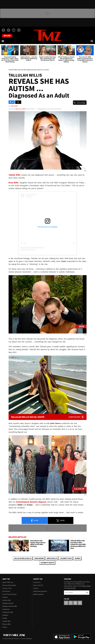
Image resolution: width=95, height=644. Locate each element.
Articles (5, 597)
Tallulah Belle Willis (23, 558)
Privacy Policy (86, 586)
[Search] (92, 41)
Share (34, 521)
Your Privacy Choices (9, 594)
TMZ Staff (14, 106)
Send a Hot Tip (38, 585)
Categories (6, 609)
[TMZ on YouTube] (75, 603)
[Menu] (3, 41)
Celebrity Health (47, 563)
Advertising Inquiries (40, 591)
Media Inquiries (38, 594)
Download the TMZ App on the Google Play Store (82, 637)
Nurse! (77, 558)
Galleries (5, 615)
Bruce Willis (52, 558)
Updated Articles (8, 603)
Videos (5, 627)
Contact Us (37, 582)
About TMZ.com (8, 582)
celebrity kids (66, 558)
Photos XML (7, 624)
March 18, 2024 (20, 109)
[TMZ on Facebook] (3, 30)
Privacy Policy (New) (9, 585)
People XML (6, 621)
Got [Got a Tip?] (7, 36)
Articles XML (7, 600)
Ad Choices (6, 591)
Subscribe (87, 593)
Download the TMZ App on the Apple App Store (62, 637)
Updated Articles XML (10, 606)
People (5, 618)
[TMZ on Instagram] (19, 30)
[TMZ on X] (9, 30)
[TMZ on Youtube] (14, 30)
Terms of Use (7, 588)
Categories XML (8, 612)
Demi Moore (39, 558)
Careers (36, 588)
